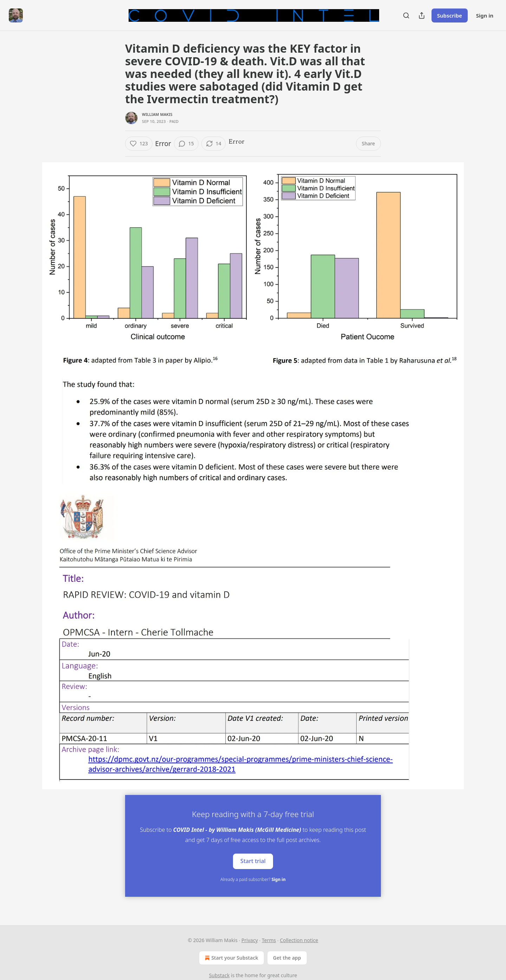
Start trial (253, 861)
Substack (219, 975)
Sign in (485, 15)
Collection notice (299, 940)
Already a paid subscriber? (253, 879)
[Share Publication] (422, 15)
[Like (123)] (139, 144)
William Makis (157, 114)
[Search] (406, 15)
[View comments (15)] (186, 144)
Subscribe (450, 15)
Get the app (287, 958)
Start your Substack (231, 958)
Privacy (250, 940)
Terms (269, 940)
